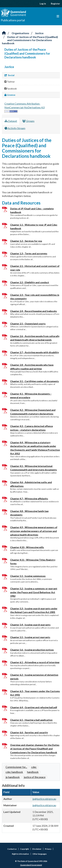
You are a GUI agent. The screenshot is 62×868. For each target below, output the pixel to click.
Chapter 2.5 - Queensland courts (28, 324)
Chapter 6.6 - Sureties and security (29, 732)
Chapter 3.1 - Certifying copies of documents (35, 381)
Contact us (12, 849)
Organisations (20, 33)
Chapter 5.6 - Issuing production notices (32, 650)
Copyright (25, 849)
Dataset (11, 121)
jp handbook (13, 777)
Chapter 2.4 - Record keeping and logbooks (34, 311)
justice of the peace (35, 777)
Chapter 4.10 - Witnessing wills (27, 547)
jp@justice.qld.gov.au (44, 799)
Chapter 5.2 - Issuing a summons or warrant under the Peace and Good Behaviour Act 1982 (34, 592)
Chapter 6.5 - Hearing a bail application (31, 720)
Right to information (21, 854)
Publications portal (13, 20)
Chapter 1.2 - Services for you (26, 241)
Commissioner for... (16, 767)
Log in (43, 4)
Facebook (11, 89)
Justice (39, 33)
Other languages (40, 854)
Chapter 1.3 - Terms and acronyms (29, 253)
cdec (34, 767)
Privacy (48, 849)
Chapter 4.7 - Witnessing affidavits (29, 499)
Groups (28, 121)
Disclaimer (37, 849)
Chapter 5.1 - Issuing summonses (28, 576)
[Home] (4, 33)
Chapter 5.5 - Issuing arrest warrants (30, 637)
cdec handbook (14, 772)
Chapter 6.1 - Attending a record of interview (35, 662)
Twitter (10, 82)
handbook (33, 772)
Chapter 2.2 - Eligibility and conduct (30, 282)
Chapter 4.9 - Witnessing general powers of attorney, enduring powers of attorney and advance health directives (34, 531)
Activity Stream (15, 128)
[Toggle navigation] (58, 16)
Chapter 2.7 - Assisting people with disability (35, 352)
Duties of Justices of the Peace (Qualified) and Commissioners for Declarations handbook (30, 40)
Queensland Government (31, 865)
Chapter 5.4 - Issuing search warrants (30, 625)
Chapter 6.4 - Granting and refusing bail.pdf (34, 707)
